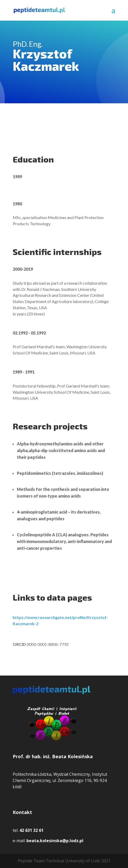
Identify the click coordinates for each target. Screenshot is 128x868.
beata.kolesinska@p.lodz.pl (55, 841)
